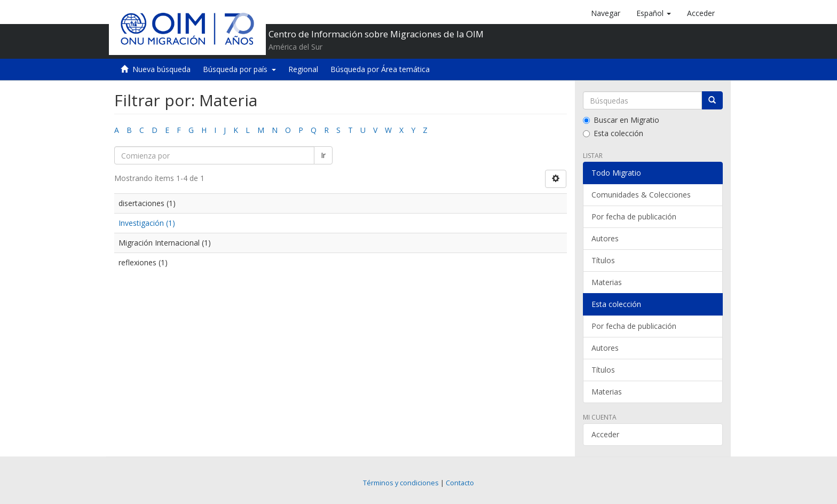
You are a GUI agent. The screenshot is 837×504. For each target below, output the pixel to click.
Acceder (605, 434)
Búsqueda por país (239, 69)
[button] (654, 13)
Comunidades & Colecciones (641, 195)
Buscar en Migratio (621, 120)
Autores (605, 238)
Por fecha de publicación (634, 216)
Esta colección (613, 133)
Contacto (460, 483)
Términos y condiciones (401, 483)
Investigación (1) (147, 223)
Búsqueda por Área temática (380, 69)
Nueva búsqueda (161, 69)
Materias (607, 282)
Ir (323, 155)
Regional (303, 69)
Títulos (603, 260)
